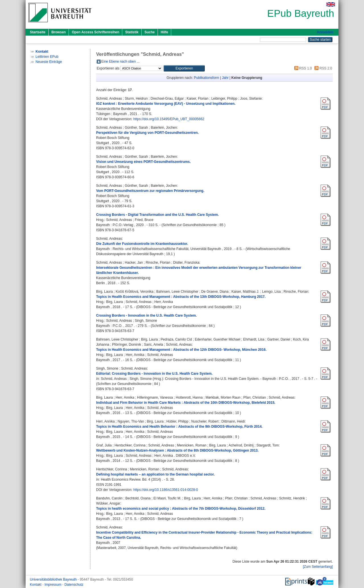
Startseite (38, 32)
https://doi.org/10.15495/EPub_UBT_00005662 (169, 119)
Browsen (59, 32)
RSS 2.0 (322, 68)
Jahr (225, 78)
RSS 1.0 (302, 68)
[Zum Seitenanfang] (318, 567)
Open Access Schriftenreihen (95, 32)
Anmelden (325, 32)
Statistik (132, 32)
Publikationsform (207, 78)
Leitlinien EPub (47, 57)
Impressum (53, 585)
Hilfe (164, 32)
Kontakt (36, 585)
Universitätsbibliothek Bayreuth (54, 579)
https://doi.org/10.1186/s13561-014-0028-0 (166, 490)
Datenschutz (74, 585)
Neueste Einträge (49, 62)
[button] (184, 68)
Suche (150, 32)
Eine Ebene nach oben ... (120, 62)
